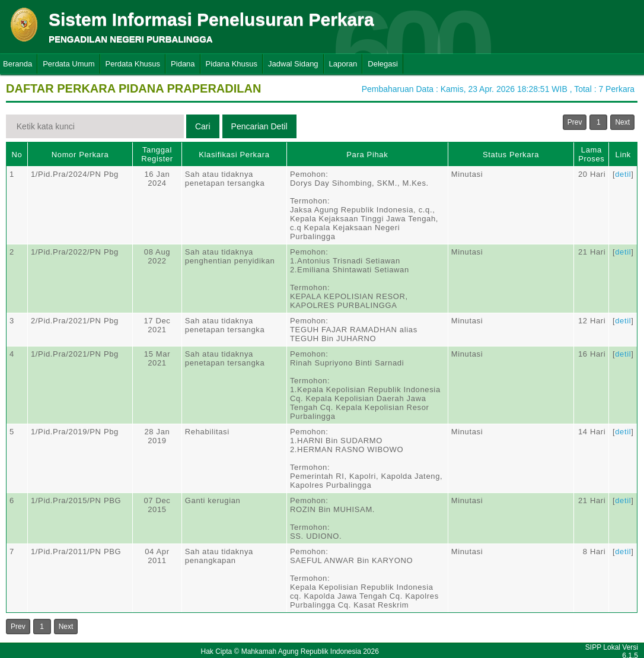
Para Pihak (367, 155)
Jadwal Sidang (293, 64)
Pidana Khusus (232, 64)
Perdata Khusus (133, 64)
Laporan (343, 64)
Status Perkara (511, 155)
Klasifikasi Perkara (234, 155)
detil (623, 174)
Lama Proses (591, 154)
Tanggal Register (157, 154)
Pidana (183, 64)
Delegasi (383, 64)
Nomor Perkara (80, 155)
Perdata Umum (68, 64)
